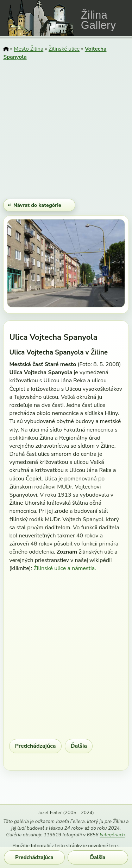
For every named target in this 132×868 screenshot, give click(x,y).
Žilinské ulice (64, 49)
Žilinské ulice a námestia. (65, 568)
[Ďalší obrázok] (108, 265)
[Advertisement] (66, 130)
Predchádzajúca (36, 746)
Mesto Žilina (29, 49)
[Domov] (6, 49)
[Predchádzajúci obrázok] (25, 265)
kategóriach (112, 835)
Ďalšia (79, 746)
